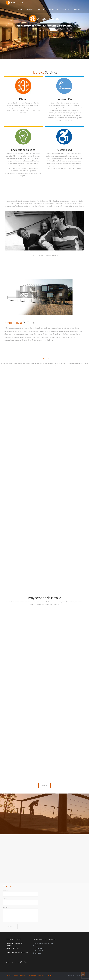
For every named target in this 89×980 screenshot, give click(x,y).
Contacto (78, 9)
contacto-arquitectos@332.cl (17, 952)
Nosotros (41, 9)
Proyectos (66, 9)
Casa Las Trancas (38, 951)
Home (20, 9)
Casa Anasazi (37, 953)
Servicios (30, 9)
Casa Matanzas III (38, 948)
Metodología (53, 9)
